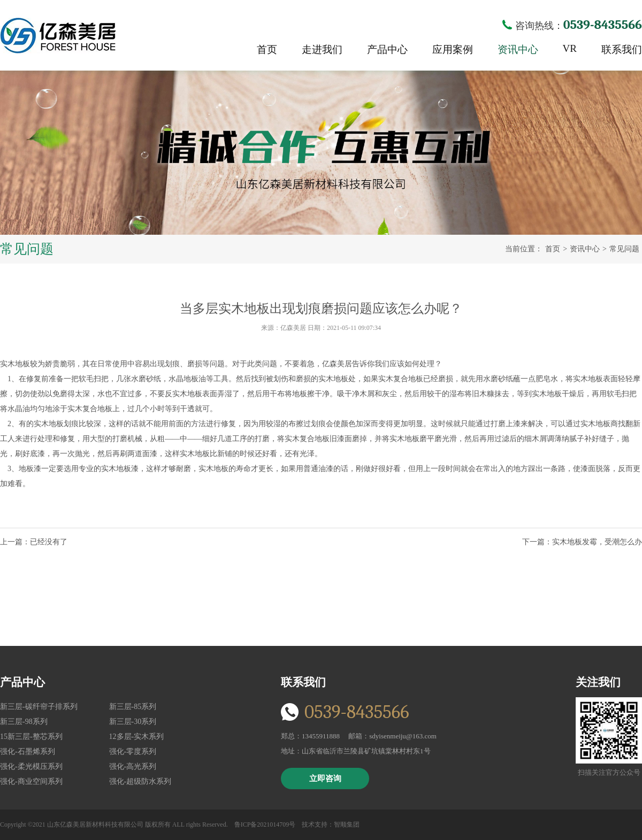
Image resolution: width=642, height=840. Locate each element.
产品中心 (387, 49)
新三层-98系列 (24, 722)
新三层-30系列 (133, 722)
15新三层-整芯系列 (31, 737)
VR (570, 48)
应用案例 (453, 49)
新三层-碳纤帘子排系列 (39, 707)
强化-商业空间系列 (31, 781)
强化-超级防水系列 (140, 781)
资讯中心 (518, 49)
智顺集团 (347, 824)
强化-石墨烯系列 (28, 752)
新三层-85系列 (133, 707)
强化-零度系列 (133, 752)
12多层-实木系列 (137, 737)
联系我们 (622, 49)
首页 (267, 49)
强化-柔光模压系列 (31, 766)
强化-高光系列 (133, 766)
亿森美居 (58, 36)
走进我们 (322, 49)
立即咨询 (325, 779)
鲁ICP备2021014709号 (265, 824)
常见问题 (624, 249)
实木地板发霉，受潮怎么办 (597, 542)
